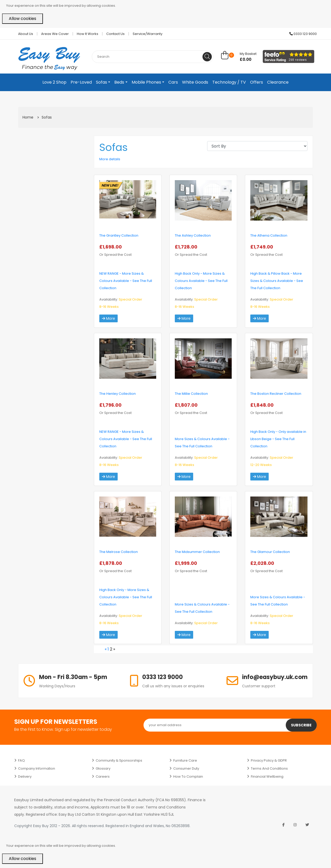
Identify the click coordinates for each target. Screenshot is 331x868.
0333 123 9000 (303, 34)
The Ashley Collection (193, 235)
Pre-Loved (81, 82)
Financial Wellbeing (267, 776)
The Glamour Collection (270, 552)
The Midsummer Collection (197, 552)
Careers (103, 776)
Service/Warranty (148, 34)
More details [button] (110, 159)
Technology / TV (229, 82)
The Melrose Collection (119, 552)
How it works (88, 34)
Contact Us (115, 34)
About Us (26, 34)
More (108, 318)
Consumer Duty (186, 768)
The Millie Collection (191, 394)
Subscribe (301, 725)
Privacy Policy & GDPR (269, 760)
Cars (173, 82)
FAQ (21, 760)
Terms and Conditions (269, 768)
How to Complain (188, 776)
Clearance (278, 82)
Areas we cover (55, 34)
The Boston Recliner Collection (276, 394)
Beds (119, 82)
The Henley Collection (118, 394)
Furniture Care (185, 760)
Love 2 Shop (54, 82)
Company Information (37, 768)
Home (28, 117)
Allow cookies (22, 19)
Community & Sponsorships (119, 760)
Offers (257, 82)
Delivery (25, 776)
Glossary (103, 768)
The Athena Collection (269, 235)
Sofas (101, 82)
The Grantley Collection (119, 235)
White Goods (195, 82)
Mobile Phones (146, 82)
